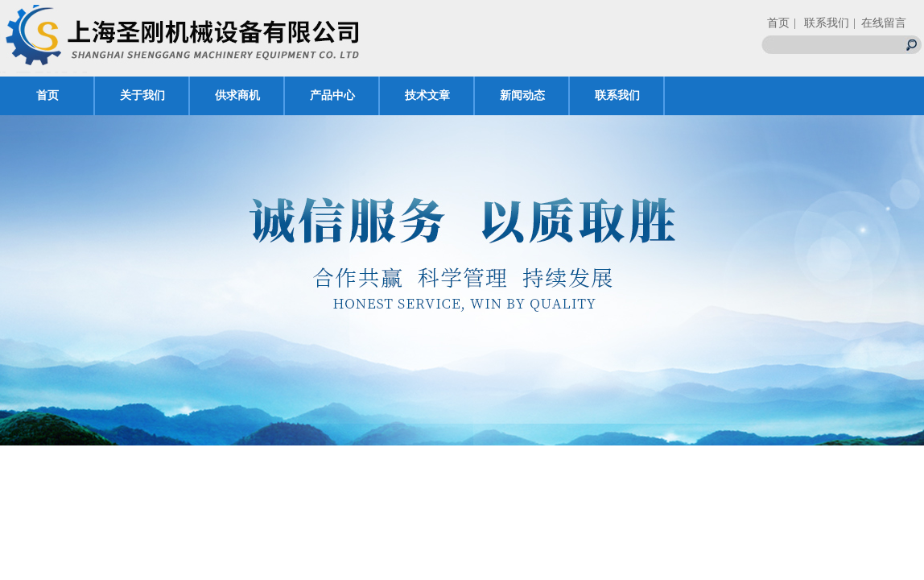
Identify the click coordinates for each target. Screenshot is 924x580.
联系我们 (617, 95)
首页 (778, 23)
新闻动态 (522, 95)
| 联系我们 (821, 23)
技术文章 (427, 95)
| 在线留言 (880, 23)
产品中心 (332, 95)
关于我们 (142, 95)
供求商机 (237, 95)
